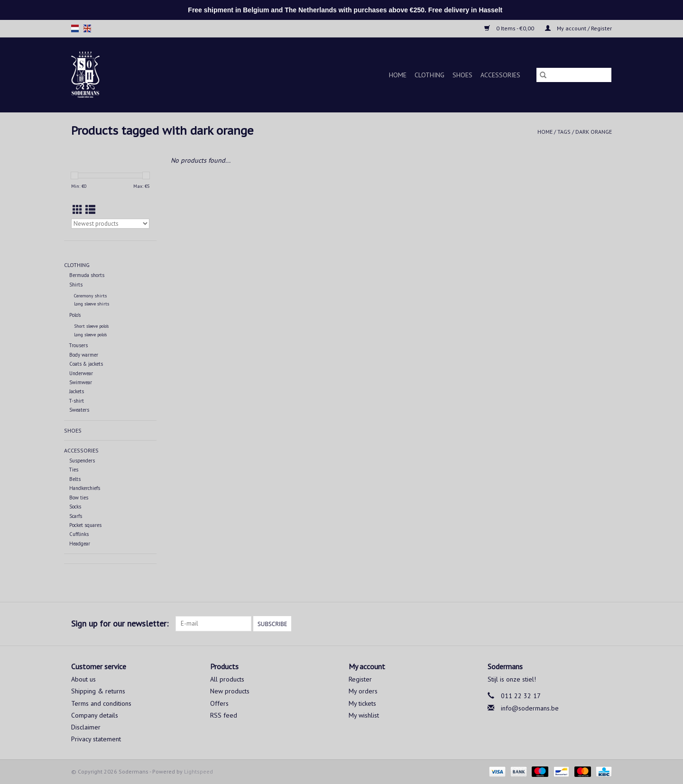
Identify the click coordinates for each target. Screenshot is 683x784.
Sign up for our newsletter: (120, 623)
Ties (74, 470)
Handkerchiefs (85, 488)
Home (398, 75)
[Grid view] (78, 210)
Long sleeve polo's (90, 335)
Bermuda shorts (87, 275)
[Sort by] (110, 224)
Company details (95, 715)
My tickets (362, 703)
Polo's (75, 315)
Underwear (81, 373)
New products (230, 691)
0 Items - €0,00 (510, 28)
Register (360, 679)
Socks (75, 507)
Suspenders (82, 461)
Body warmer (84, 355)
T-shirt (77, 401)
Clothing (429, 75)
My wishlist (364, 715)
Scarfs (76, 516)
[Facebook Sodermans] (587, 624)
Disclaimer (86, 727)
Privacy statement (96, 739)
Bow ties (79, 498)
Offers (219, 703)
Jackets (77, 391)
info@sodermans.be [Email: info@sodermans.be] (530, 708)
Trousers (78, 345)
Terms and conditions (101, 703)
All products (227, 679)
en (87, 28)
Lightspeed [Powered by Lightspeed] (198, 771)
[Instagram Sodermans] (604, 624)
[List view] (90, 210)
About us (83, 679)
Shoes (462, 75)
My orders (363, 691)
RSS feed (224, 715)
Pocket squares (85, 525)
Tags (564, 132)
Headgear (80, 544)
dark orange (594, 132)
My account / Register (578, 28)
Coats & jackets (86, 364)
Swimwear (81, 382)
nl (75, 28)
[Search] (574, 75)
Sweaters (79, 410)
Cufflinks (79, 534)
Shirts (76, 285)
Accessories (500, 75)
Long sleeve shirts (92, 304)
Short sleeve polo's (91, 326)
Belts (75, 479)
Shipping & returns (98, 691)
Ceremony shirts (90, 296)
